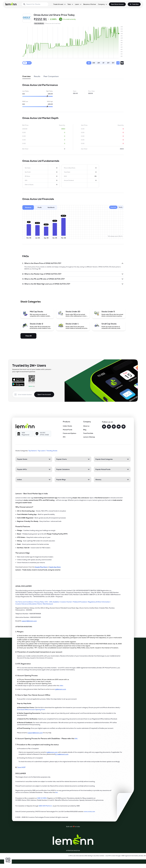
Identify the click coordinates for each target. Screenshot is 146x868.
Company (87, 422)
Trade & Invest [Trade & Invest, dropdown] (58, 4)
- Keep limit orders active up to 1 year (34, 537)
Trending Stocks (52, 451)
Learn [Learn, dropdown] (77, 4)
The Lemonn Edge (23, 553)
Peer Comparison (51, 77)
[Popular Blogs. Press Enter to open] (73, 480)
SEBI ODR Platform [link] (46, 806)
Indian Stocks (67, 426)
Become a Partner (90, 4)
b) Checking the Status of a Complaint (30, 758)
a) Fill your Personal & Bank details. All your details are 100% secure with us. (43, 679)
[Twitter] (104, 427)
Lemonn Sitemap (89, 437)
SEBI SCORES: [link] (42, 798)
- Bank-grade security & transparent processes (41, 518)
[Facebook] (114, 427)
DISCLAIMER (21, 773)
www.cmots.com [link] (89, 812)
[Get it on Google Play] (18, 384)
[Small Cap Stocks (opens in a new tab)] (109, 326)
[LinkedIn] (123, 427)
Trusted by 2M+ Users (29, 365)
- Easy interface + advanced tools (39, 521)
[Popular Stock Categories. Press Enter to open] (112, 459)
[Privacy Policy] (40, 602)
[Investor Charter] (67, 602)
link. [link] (76, 739)
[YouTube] (119, 427)
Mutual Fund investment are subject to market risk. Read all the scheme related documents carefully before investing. (55, 786)
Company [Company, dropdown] (101, 4)
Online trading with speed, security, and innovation (34, 560)
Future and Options (70, 433)
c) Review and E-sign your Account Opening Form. (34, 684)
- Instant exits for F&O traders (34, 548)
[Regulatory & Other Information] (100, 602)
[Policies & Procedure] (81, 602)
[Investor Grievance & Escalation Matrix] (29, 604)
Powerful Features (23, 526)
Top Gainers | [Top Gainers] (33, 451)
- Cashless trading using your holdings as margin (36, 530)
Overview (26, 77)
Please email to (22, 733)
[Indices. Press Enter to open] (34, 480)
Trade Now (135, 4)
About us (86, 426)
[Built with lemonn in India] (73, 827)
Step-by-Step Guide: (24, 703)
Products (66, 422)
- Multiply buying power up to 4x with (42, 534)
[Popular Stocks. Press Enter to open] (34, 459)
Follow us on (107, 422)
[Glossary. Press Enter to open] (112, 480)
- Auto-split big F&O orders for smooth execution (36, 541)
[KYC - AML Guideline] (53, 602)
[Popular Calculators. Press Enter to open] (73, 469)
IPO (64, 437)
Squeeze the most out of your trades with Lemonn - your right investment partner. (32, 370)
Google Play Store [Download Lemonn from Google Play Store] (41, 567)
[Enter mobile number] (26, 394)
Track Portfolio (88, 433)
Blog (85, 430)
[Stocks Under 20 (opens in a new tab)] (73, 314)
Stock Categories (31, 302)
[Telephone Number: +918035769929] (69, 614)
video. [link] (61, 686)
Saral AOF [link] (21, 767)
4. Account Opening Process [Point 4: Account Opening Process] (27, 676)
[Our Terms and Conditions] (25, 602)
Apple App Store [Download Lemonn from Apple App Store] (55, 567)
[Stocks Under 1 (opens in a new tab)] (73, 326)
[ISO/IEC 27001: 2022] (42, 434)
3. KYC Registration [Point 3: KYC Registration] (23, 664)
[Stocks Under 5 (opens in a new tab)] (109, 314)
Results (37, 77)
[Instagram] (109, 427)
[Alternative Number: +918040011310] (69, 618)
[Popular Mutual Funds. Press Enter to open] (112, 469)
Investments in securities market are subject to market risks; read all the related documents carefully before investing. (55, 781)
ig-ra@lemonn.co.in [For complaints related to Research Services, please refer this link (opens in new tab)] (62, 754)
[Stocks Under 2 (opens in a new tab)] (37, 326)
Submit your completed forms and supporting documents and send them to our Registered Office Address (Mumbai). (67, 719)
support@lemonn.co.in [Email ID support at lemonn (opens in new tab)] (29, 621)
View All (28, 336)
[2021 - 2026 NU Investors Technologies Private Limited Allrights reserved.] (69, 818)
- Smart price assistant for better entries (33, 544)
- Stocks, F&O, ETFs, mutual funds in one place (42, 511)
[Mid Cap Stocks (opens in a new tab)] (37, 314)
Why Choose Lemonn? (24, 507)
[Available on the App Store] (18, 380)
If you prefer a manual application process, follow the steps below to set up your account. (47, 699)
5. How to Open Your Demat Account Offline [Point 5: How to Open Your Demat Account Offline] (33, 695)
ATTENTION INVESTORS (24, 627)
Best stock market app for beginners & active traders (35, 557)
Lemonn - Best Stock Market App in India (32, 494)
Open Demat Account (117, 4)
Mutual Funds (68, 430)
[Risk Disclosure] (48, 604)
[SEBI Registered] (24, 434)
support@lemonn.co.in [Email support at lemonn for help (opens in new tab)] (35, 733)
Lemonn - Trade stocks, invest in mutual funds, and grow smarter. (38, 570)
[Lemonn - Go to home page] (11, 4)
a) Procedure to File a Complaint (28, 749)
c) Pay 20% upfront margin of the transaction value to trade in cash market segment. (47, 642)
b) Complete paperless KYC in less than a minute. (34, 681)
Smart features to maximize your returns (31, 563)
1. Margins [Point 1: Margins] (19, 632)
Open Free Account (44, 394)
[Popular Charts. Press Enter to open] (73, 459)
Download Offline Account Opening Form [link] (31, 710)
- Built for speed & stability (36, 514)
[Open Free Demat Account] (108, 864)
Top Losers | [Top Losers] (42, 451)
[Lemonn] (25, 426)
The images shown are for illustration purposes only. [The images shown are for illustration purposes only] (33, 777)
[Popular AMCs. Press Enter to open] (34, 469)
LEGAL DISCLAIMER (24, 586)
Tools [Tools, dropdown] (69, 4)
